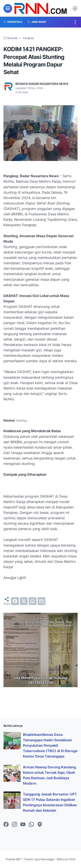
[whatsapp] (33, 601)
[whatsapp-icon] (31, 825)
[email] (41, 601)
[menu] (8, 8)
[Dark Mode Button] (75, 8)
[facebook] (15, 601)
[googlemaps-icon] (40, 825)
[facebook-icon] (6, 825)
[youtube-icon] (23, 825)
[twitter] (24, 601)
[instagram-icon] (14, 825)
